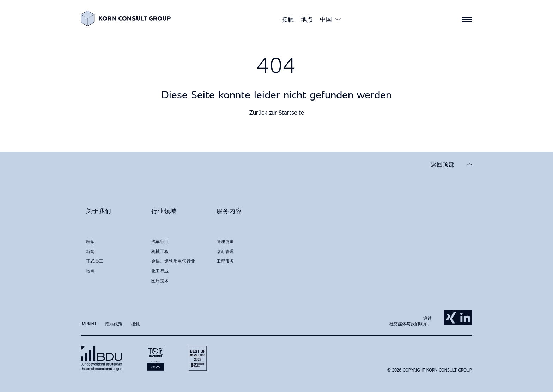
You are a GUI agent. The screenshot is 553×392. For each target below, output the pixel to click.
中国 (326, 19)
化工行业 (160, 271)
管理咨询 (225, 241)
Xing (451, 318)
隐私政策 (114, 324)
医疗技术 (160, 281)
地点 (307, 19)
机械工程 (160, 251)
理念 (90, 241)
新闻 (90, 251)
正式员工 (95, 261)
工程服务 (225, 261)
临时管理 (225, 251)
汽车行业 (160, 241)
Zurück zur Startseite (277, 112)
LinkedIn (465, 318)
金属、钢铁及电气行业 (173, 261)
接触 (288, 19)
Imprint (89, 324)
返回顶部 (443, 164)
